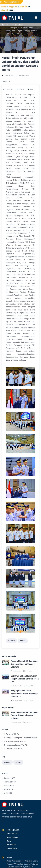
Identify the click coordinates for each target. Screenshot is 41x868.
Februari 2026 (10, 782)
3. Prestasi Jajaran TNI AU (15, 741)
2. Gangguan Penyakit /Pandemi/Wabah (20, 738)
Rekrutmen (11, 845)
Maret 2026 (9, 786)
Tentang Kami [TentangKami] (13, 830)
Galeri (9, 841)
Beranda (5, 25)
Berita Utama (18, 25)
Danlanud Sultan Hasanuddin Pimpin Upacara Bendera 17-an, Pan (25, 679)
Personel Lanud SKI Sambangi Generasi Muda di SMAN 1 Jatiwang (24, 664)
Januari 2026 (9, 778)
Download (8, 89)
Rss (30, 89)
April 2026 (8, 789)
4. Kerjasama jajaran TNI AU (16, 745)
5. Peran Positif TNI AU (13, 749)
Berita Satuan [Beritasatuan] (12, 837)
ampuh (12, 641)
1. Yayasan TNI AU (12, 734)
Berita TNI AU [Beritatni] (12, 834)
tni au (23, 641)
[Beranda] (13, 17)
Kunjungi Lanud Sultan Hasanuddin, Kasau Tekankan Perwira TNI (24, 694)
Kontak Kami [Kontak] (12, 848)
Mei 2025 (8, 793)
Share (20, 89)
